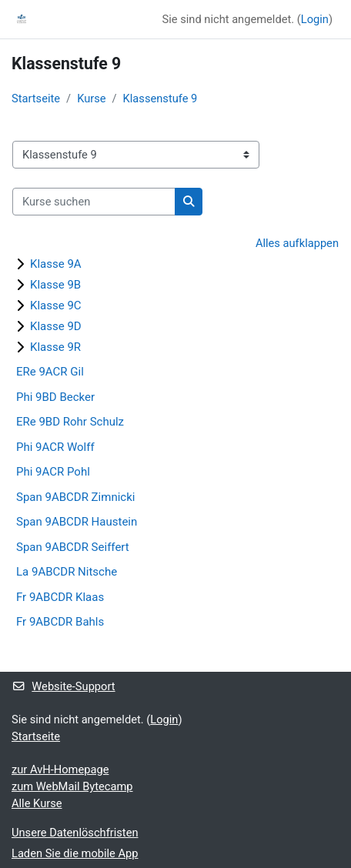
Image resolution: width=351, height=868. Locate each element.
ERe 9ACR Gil (50, 372)
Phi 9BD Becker (55, 397)
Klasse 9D (56, 326)
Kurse (91, 98)
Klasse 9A (56, 264)
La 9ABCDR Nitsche (67, 572)
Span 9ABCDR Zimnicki (75, 497)
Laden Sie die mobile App (75, 853)
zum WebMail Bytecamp (72, 786)
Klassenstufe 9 (160, 98)
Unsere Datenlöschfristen (75, 833)
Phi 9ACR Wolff (55, 447)
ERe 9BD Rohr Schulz (70, 422)
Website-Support (64, 686)
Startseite (36, 98)
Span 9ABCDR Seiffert (73, 547)
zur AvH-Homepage (60, 770)
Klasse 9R (55, 347)
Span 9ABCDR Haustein (77, 522)
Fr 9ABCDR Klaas (60, 597)
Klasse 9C (56, 305)
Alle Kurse (37, 803)
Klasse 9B (55, 285)
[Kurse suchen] (94, 202)
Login (315, 19)
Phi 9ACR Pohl (53, 472)
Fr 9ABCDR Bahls (60, 622)
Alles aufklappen (297, 243)
